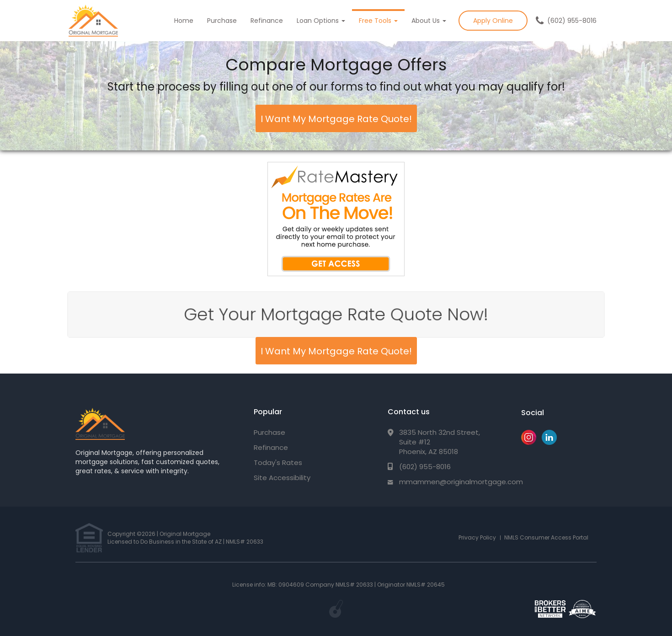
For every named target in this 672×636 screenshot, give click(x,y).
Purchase (222, 21)
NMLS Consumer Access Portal (546, 537)
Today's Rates (278, 462)
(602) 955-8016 (572, 21)
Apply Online (493, 21)
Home (184, 21)
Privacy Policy (477, 537)
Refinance (267, 21)
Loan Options (321, 21)
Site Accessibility (282, 478)
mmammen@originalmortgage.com (461, 482)
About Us (429, 21)
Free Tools (378, 21)
